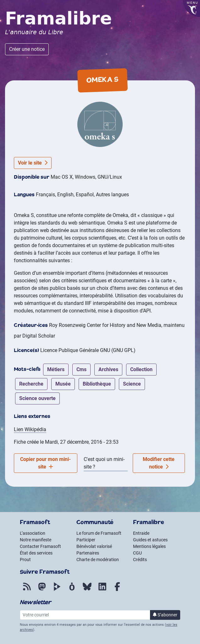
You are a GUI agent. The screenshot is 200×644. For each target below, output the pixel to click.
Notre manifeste (36, 540)
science (132, 384)
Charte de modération (98, 560)
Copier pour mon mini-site (45, 463)
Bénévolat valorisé (94, 546)
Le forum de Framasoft (99, 533)
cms (81, 369)
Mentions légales (149, 546)
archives (108, 369)
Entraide (141, 533)
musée (63, 384)
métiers (56, 369)
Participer (86, 540)
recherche (31, 384)
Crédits (140, 560)
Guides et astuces (150, 540)
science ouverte (37, 398)
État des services (36, 553)
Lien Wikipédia (30, 429)
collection (141, 369)
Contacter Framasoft (40, 546)
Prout (25, 560)
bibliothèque (97, 384)
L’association (33, 533)
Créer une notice (27, 49)
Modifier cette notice (159, 463)
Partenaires (88, 553)
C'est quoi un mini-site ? (104, 463)
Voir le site (33, 163)
